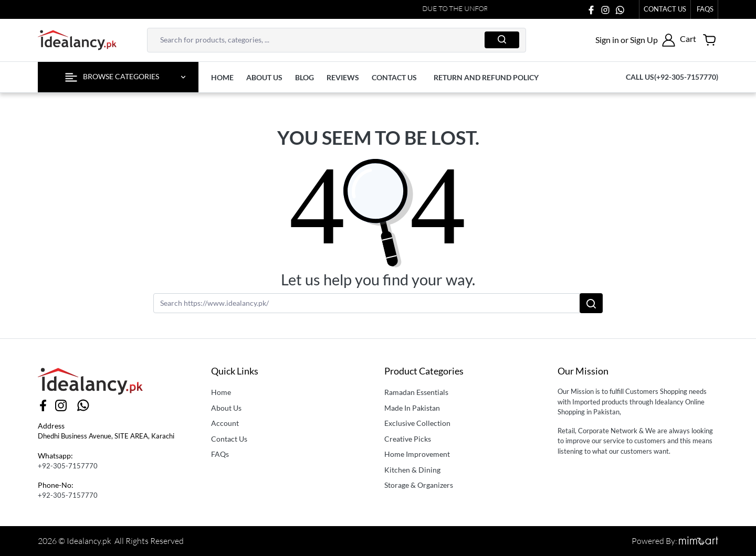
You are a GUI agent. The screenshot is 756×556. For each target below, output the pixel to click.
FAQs (220, 454)
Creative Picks (408, 439)
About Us (226, 408)
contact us (394, 77)
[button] (635, 40)
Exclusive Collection (417, 423)
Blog (304, 77)
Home (222, 77)
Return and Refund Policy (486, 77)
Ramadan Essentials (416, 392)
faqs (705, 9)
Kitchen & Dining (412, 470)
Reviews (343, 77)
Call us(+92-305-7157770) (672, 77)
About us (264, 77)
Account (225, 423)
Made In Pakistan (412, 408)
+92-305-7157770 (68, 466)
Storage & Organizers (419, 485)
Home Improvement (417, 454)
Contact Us (665, 9)
